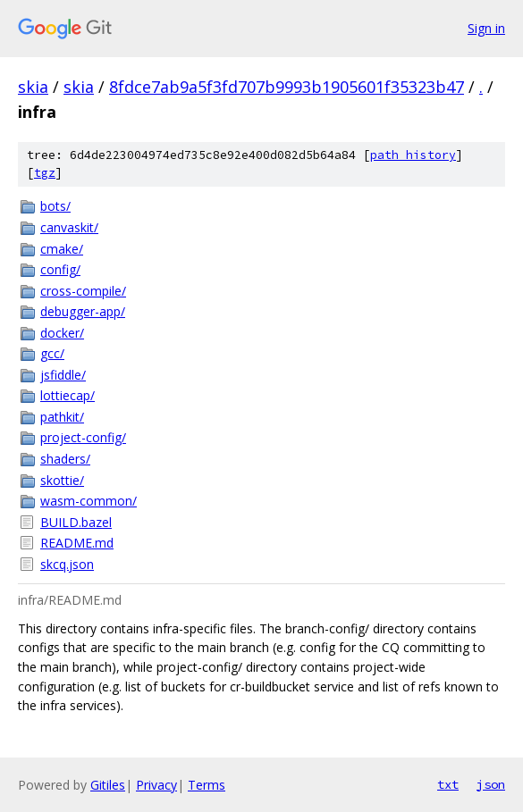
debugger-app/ (83, 311)
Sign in (486, 28)
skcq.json (67, 564)
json (491, 784)
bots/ (55, 206)
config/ (60, 269)
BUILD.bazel (76, 522)
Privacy (156, 785)
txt (448, 784)
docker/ (62, 333)
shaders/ (65, 459)
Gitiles (108, 785)
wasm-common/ (89, 501)
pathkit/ (62, 417)
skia (33, 87)
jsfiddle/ (63, 375)
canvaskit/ (69, 227)
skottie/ (62, 480)
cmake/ (62, 249)
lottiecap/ (67, 395)
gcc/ (52, 353)
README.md (77, 543)
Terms (207, 785)
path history (413, 155)
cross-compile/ (83, 291)
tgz (45, 173)
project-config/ (83, 437)
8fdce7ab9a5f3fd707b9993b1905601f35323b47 (287, 87)
